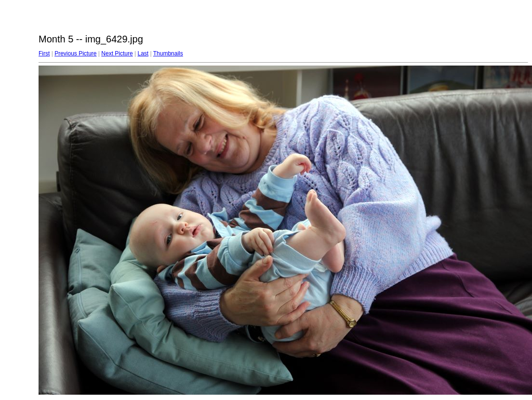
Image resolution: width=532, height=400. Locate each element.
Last (143, 53)
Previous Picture (75, 53)
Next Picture (117, 53)
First (44, 53)
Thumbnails (168, 53)
